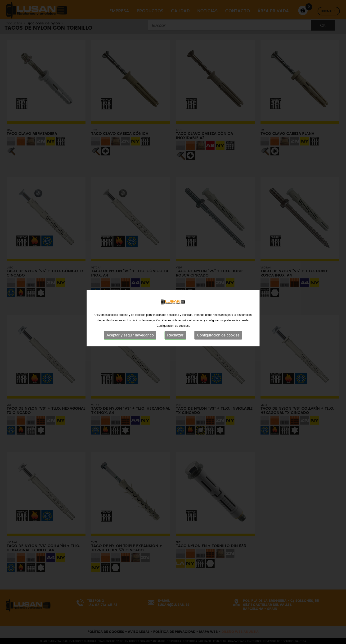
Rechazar (175, 331)
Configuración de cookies (218, 331)
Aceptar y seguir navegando (130, 331)
